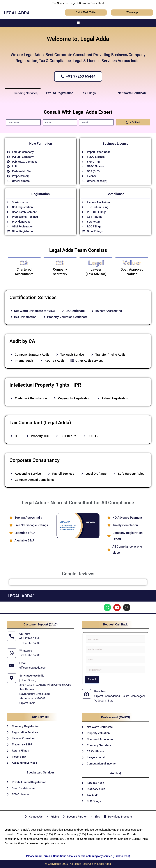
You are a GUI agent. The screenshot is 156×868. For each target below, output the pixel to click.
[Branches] (87, 694)
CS (60, 263)
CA (24, 263)
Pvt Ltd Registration (60, 93)
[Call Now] (12, 636)
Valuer (132, 263)
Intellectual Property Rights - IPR (45, 385)
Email (23, 663)
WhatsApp (26, 651)
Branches (100, 691)
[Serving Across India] (12, 678)
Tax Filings (88, 93)
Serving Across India (32, 676)
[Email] (12, 666)
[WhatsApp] (12, 653)
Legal (96, 263)
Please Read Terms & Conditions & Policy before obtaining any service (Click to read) (78, 856)
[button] (78, 23)
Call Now (25, 634)
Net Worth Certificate (132, 93)
